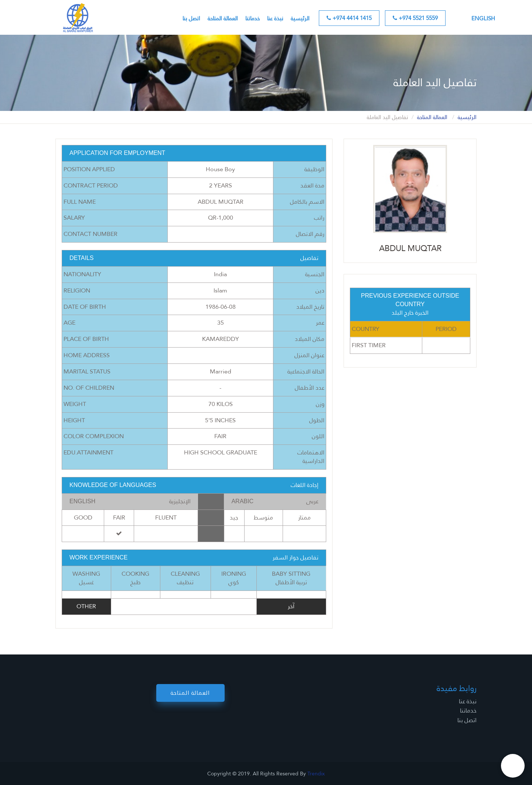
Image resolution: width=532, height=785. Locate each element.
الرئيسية (300, 18)
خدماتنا (253, 18)
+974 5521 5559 (415, 18)
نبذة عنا (275, 18)
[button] (513, 766)
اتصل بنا (191, 18)
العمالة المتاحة (223, 18)
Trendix (316, 774)
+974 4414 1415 (349, 18)
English (483, 18)
